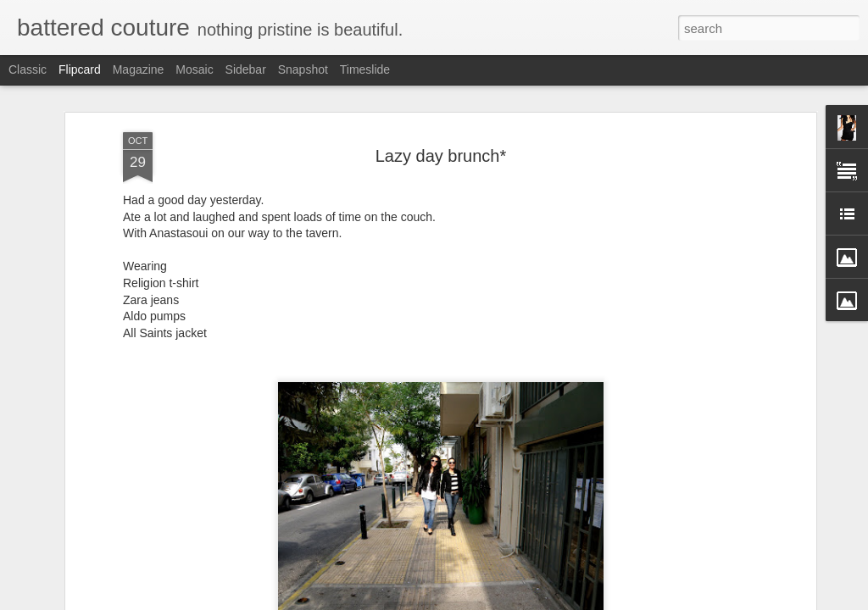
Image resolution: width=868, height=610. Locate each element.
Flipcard (80, 69)
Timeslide (365, 69)
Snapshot (303, 69)
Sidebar (246, 69)
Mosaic (194, 69)
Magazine (139, 69)
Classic (28, 69)
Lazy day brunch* (441, 148)
